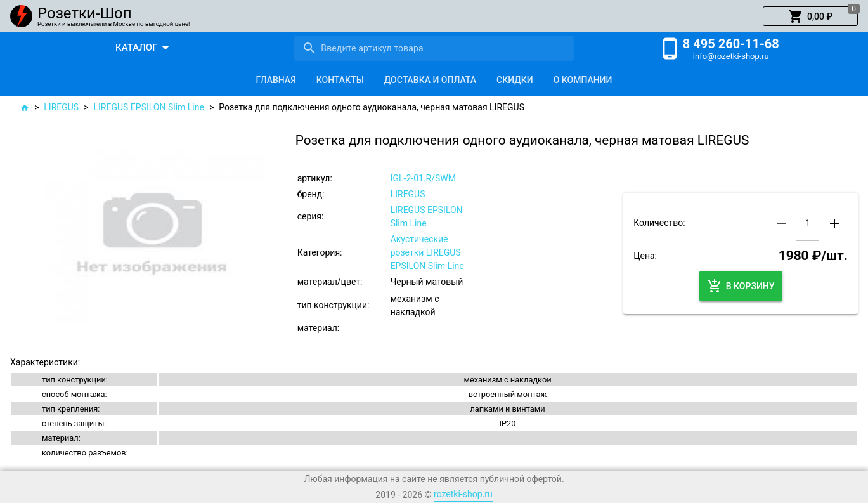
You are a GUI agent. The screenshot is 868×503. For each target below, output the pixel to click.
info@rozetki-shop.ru (731, 56)
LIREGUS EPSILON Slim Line (149, 107)
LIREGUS (61, 107)
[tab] (276, 80)
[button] (810, 16)
